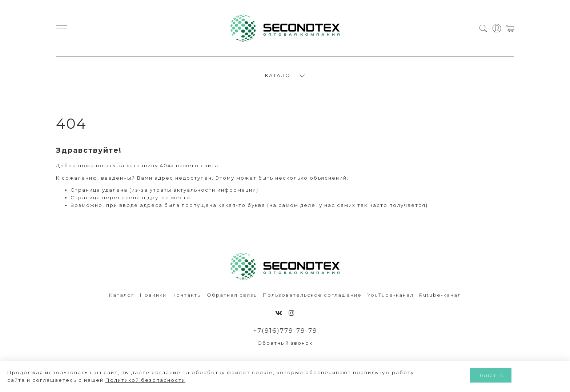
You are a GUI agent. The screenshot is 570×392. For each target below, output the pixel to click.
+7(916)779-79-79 (285, 331)
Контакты (187, 295)
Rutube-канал (440, 295)
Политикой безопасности (145, 380)
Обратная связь (232, 295)
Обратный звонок (285, 343)
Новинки (153, 295)
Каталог (121, 295)
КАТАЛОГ (279, 75)
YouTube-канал (390, 295)
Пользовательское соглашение (312, 295)
